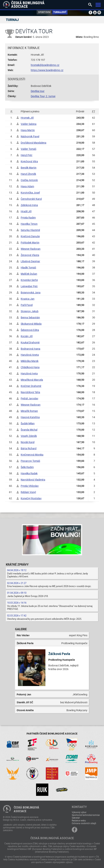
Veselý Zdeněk (29, 436)
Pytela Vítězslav (30, 486)
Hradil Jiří (26, 211)
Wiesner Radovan (31, 249)
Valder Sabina (29, 124)
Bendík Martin (29, 168)
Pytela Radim (28, 218)
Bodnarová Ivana (30, 349)
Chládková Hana (30, 367)
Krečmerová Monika (32, 455)
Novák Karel (28, 442)
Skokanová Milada (31, 324)
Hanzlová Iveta (29, 373)
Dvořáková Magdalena (34, 143)
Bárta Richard (29, 448)
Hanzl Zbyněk (28, 174)
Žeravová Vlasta (30, 255)
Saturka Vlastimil (30, 230)
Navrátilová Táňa (30, 392)
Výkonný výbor (79, 812)
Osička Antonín (29, 180)
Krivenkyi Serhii (29, 280)
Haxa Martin (28, 130)
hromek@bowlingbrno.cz (45, 65)
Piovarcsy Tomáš (30, 461)
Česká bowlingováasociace (26, 809)
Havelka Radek (29, 473)
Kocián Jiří (27, 336)
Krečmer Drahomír (31, 386)
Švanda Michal (29, 430)
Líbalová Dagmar (30, 261)
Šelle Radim (27, 467)
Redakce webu (79, 820)
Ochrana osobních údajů (84, 823)
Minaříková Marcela (32, 380)
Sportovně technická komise (86, 815)
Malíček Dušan (29, 274)
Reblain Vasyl (28, 492)
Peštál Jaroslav (29, 398)
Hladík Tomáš (28, 267)
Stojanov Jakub (30, 311)
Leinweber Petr (29, 286)
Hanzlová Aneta (30, 355)
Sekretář (76, 818)
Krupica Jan (28, 299)
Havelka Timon (29, 224)
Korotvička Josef (30, 193)
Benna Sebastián (30, 317)
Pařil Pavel (27, 305)
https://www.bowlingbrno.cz (47, 70)
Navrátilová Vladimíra (33, 480)
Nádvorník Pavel (30, 136)
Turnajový (60, 12)
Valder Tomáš (28, 149)
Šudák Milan (28, 423)
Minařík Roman (29, 411)
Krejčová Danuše (30, 236)
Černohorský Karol (31, 199)
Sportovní (44, 12)
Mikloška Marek (30, 361)
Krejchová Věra (29, 161)
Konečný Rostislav (31, 498)
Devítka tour (38, 91)
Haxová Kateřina (30, 417)
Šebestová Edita (30, 330)
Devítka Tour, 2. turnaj (43, 96)
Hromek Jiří (27, 118)
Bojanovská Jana (31, 292)
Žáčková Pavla (59, 654)
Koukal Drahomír (30, 342)
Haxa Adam (27, 186)
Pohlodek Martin (30, 242)
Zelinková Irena (29, 205)
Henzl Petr (27, 155)
